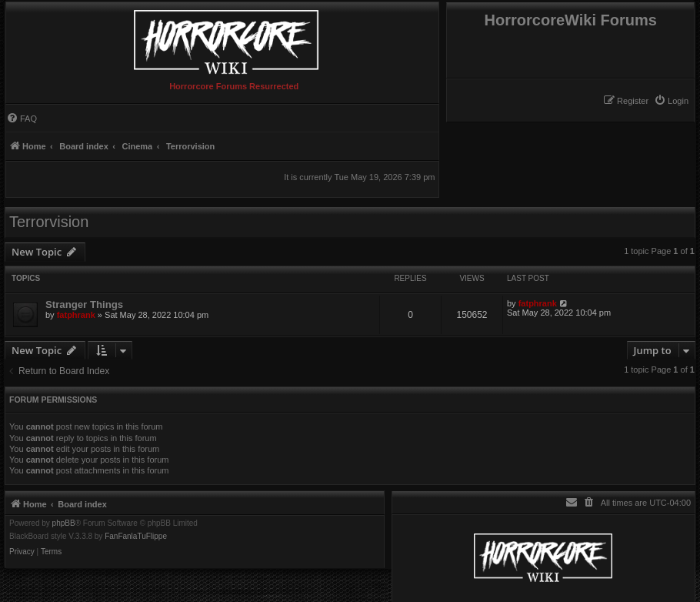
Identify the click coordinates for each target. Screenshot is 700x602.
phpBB (64, 523)
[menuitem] (671, 101)
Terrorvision (49, 222)
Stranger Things (84, 304)
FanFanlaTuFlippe (136, 537)
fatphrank (76, 315)
